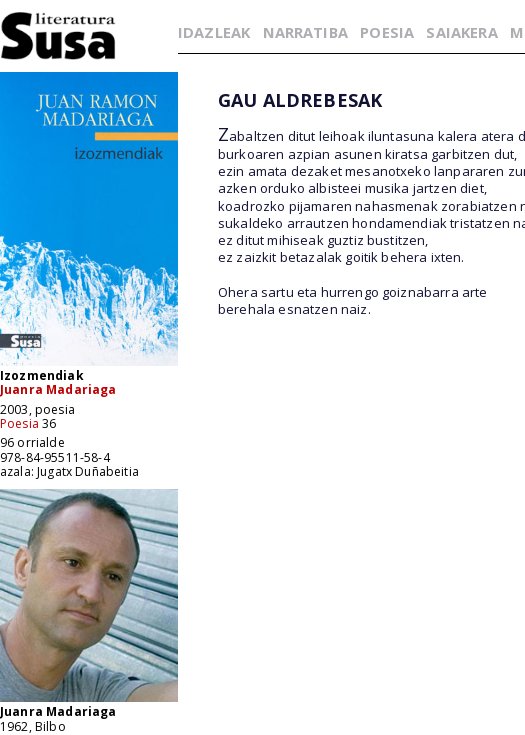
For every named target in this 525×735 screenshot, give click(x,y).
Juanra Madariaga (58, 389)
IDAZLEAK (214, 32)
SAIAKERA (461, 32)
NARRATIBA (305, 32)
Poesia (19, 423)
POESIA (387, 32)
